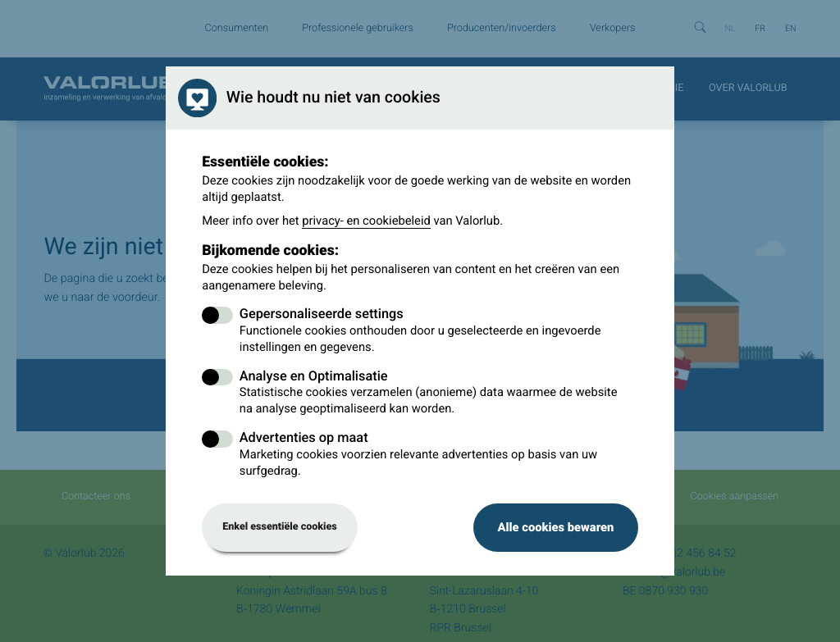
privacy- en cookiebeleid (366, 221)
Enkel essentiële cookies (280, 527)
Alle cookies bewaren (555, 527)
